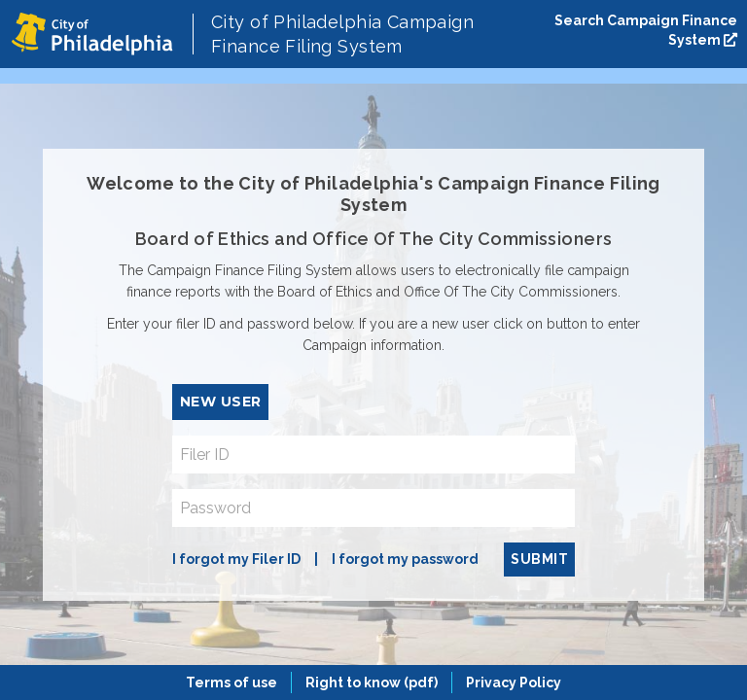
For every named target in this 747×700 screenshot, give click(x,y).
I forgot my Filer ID (236, 559)
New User (220, 402)
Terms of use (231, 682)
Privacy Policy (514, 682)
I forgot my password (405, 559)
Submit (539, 559)
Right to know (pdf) (372, 682)
